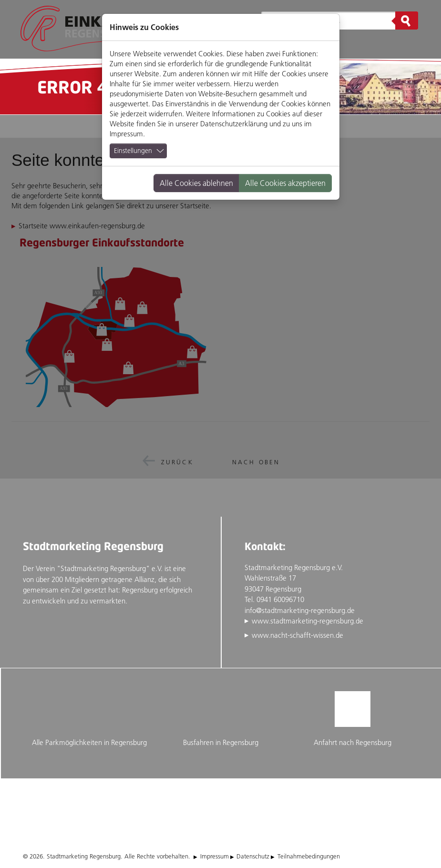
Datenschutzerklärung (234, 124)
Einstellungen (133, 151)
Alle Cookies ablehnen (196, 183)
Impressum (126, 134)
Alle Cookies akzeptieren (285, 183)
